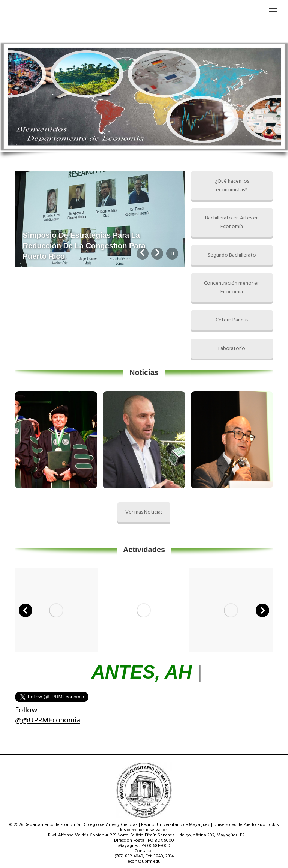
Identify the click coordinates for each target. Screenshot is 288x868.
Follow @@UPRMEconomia (48, 716)
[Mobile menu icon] (273, 11)
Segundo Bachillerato (232, 255)
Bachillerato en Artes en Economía (232, 222)
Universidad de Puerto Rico (239, 825)
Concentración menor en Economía (232, 288)
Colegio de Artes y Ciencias (111, 825)
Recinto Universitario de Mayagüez (175, 825)
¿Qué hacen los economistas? (232, 186)
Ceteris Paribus (232, 320)
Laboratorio (232, 349)
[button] (25, 610)
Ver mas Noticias (144, 512)
